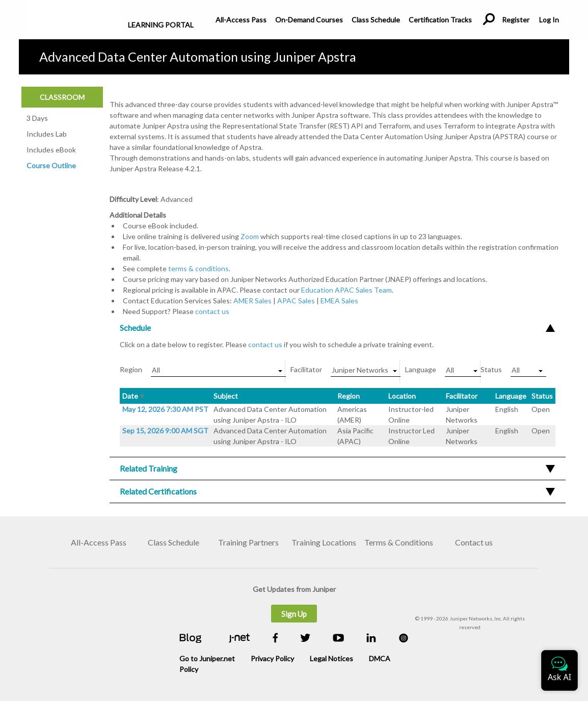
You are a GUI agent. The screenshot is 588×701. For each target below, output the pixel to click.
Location (402, 396)
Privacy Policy (272, 658)
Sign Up (294, 614)
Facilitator (462, 396)
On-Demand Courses (309, 20)
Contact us (474, 542)
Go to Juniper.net (207, 658)
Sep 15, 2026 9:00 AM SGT (165, 431)
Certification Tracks (440, 20)
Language (511, 396)
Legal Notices (331, 658)
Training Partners (248, 542)
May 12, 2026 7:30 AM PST (165, 409)
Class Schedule (376, 20)
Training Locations (324, 542)
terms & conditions (198, 268)
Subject (226, 396)
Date (133, 396)
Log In (549, 20)
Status (542, 396)
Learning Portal (161, 25)
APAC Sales (296, 301)
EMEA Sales (339, 301)
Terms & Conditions (399, 542)
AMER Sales (252, 301)
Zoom (250, 236)
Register (516, 20)
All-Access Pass (241, 20)
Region (349, 396)
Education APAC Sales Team (346, 290)
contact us (212, 311)
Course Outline (51, 165)
